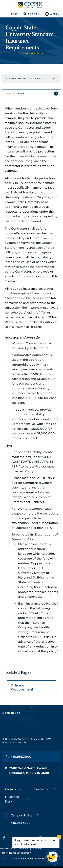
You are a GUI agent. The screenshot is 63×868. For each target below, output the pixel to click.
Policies (24, 849)
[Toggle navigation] (10, 14)
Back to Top (11, 713)
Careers (10, 789)
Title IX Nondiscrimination (16, 853)
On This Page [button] (16, 94)
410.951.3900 (21, 823)
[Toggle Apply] (52, 14)
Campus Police (22, 815)
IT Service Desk (12, 799)
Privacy (37, 849)
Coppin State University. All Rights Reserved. (36, 858)
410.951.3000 (21, 757)
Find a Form (43, 789)
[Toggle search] (32, 14)
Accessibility (7, 849)
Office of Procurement (25, 79)
